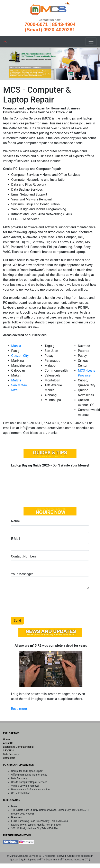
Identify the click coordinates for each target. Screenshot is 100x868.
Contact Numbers (24, 556)
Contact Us (9, 758)
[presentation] (42, 601)
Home (6, 739)
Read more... (20, 709)
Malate (16, 380)
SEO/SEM (8, 751)
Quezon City (20, 356)
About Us (8, 743)
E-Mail (16, 539)
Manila (16, 346)
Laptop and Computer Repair (19, 747)
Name (15, 521)
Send (17, 621)
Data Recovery (11, 754)
